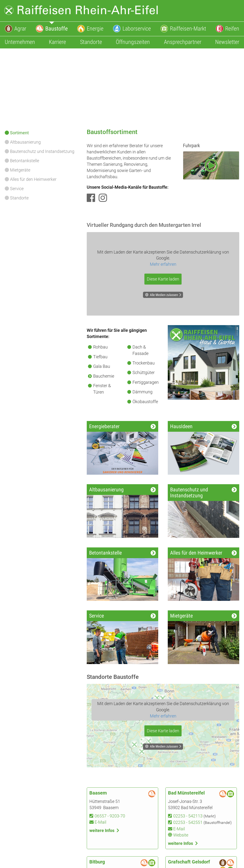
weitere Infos (102, 830)
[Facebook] (91, 198)
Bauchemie (104, 376)
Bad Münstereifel (186, 793)
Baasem (98, 793)
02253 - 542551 (188, 822)
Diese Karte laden (163, 279)
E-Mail (100, 822)
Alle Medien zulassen (164, 295)
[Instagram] (103, 198)
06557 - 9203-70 (110, 816)
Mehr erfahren (163, 264)
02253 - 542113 (188, 816)
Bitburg (97, 862)
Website (181, 835)
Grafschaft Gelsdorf (189, 862)
